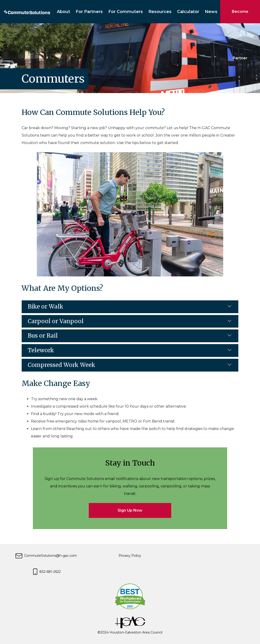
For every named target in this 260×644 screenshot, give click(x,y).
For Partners (89, 12)
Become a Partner (240, 16)
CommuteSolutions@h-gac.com (46, 556)
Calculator (188, 12)
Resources (160, 12)
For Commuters (126, 12)
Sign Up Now (130, 510)
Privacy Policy (130, 556)
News (211, 12)
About (63, 12)
